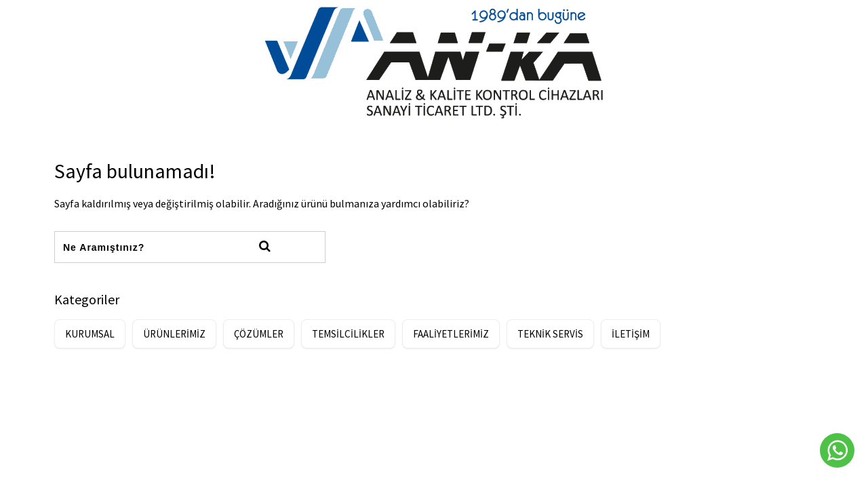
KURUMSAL (90, 334)
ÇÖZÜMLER (259, 334)
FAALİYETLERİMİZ (451, 334)
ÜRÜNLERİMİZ (174, 334)
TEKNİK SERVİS (550, 334)
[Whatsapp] (837, 450)
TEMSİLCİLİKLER (348, 334)
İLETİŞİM (631, 334)
